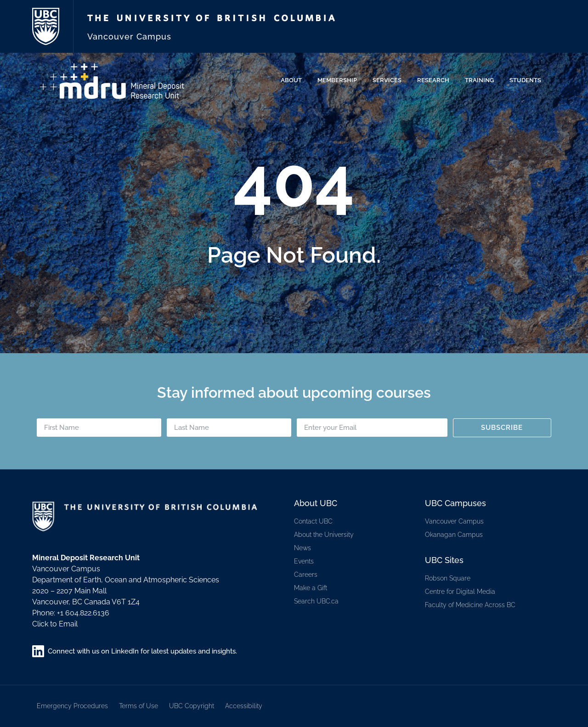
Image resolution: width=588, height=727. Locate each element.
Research (435, 80)
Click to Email (55, 624)
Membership (339, 80)
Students (528, 80)
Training (482, 80)
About (294, 80)
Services (389, 80)
